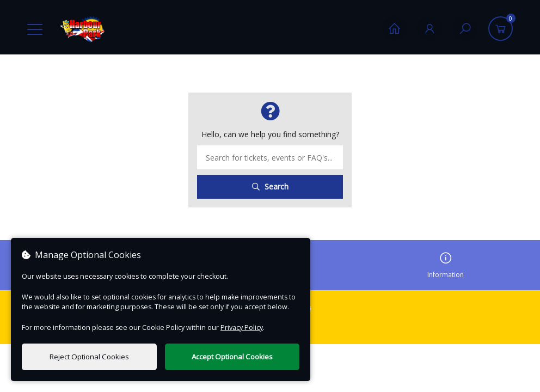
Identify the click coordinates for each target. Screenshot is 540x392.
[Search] (465, 29)
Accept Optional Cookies (232, 357)
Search (270, 186)
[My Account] (430, 29)
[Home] (394, 29)
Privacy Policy (242, 327)
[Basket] (501, 29)
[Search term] (270, 157)
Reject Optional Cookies (89, 357)
